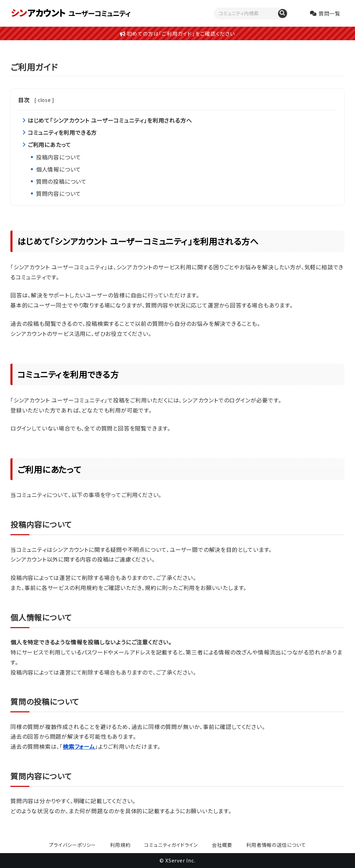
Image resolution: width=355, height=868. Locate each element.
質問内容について (59, 193)
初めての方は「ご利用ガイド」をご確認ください (177, 33)
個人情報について (59, 169)
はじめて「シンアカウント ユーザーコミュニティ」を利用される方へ (110, 120)
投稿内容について (59, 157)
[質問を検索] (283, 14)
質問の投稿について (61, 181)
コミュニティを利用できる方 (62, 132)
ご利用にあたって (49, 145)
